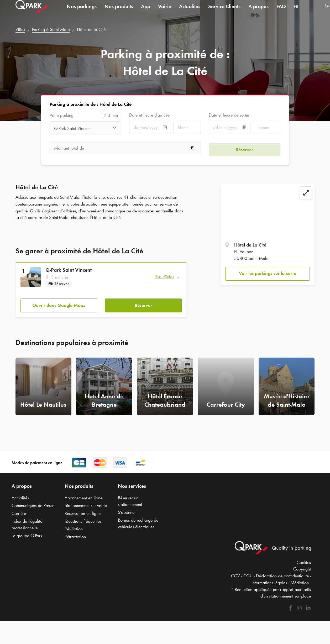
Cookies (304, 562)
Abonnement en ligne (83, 498)
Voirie (165, 12)
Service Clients (224, 12)
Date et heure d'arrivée (149, 115)
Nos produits (119, 12)
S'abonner (127, 512)
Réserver (143, 303)
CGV (235, 576)
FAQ (281, 12)
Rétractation (75, 537)
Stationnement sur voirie (86, 505)
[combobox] (299, 12)
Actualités (190, 12)
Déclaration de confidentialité (282, 576)
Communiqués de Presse (33, 505)
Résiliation (74, 529)
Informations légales (269, 583)
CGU (248, 576)
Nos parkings (82, 12)
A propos (258, 12)
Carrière (19, 513)
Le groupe (27, 536)
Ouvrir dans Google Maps (59, 303)
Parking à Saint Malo (51, 29)
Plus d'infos (164, 277)
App (146, 12)
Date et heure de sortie (229, 115)
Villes (20, 29)
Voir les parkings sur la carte (268, 273)
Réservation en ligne (83, 513)
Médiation (300, 583)
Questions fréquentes (83, 521)
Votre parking (62, 115)
